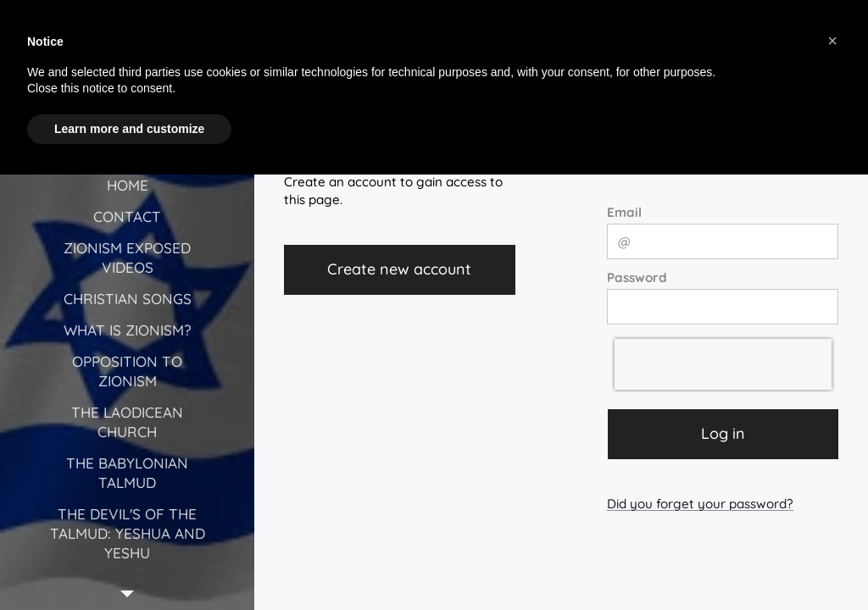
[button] (832, 41)
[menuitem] (127, 185)
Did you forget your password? (700, 504)
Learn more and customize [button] (129, 129)
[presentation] (723, 364)
